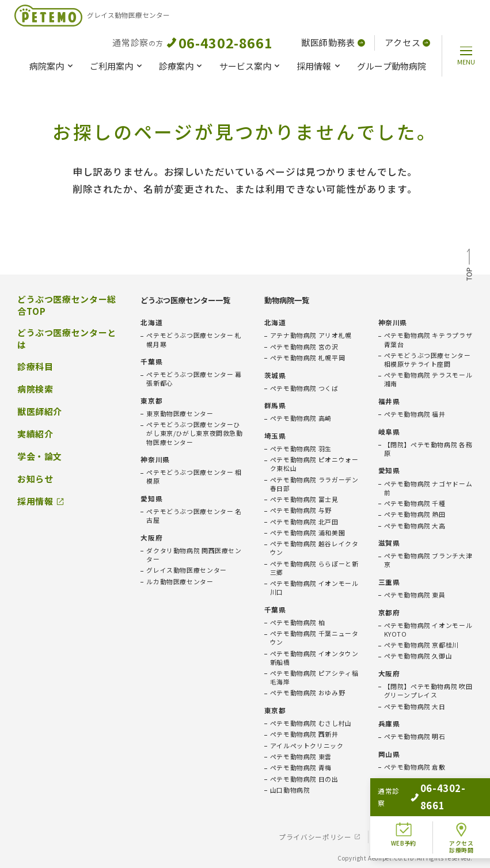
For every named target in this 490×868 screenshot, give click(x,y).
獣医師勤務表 (333, 42)
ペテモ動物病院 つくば (304, 388)
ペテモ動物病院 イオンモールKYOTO (428, 630)
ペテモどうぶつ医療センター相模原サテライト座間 (428, 360)
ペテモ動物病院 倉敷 (415, 767)
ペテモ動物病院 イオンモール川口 (314, 588)
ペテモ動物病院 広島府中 (421, 797)
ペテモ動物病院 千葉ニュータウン (314, 638)
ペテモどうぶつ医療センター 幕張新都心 (194, 379)
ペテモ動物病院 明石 (415, 736)
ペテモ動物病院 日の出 (304, 779)
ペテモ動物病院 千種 (415, 503)
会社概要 (442, 837)
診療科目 (35, 367)
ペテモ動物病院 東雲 (301, 757)
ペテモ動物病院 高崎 (301, 418)
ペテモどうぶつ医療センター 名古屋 (194, 516)
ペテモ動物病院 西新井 (304, 734)
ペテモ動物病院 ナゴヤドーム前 (428, 488)
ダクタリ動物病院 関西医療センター (194, 555)
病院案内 (47, 66)
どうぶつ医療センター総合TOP (67, 305)
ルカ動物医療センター (180, 582)
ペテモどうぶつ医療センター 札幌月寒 (194, 340)
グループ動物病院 (392, 66)
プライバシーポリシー (315, 837)
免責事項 (390, 837)
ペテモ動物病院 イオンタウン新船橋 (314, 658)
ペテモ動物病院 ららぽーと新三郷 (314, 568)
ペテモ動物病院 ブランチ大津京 (428, 560)
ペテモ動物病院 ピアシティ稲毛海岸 (314, 677)
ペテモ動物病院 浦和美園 (307, 533)
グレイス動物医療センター (186, 570)
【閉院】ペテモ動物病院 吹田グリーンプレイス (428, 691)
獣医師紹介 (40, 412)
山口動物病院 (290, 790)
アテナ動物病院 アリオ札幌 (311, 335)
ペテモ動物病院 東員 (415, 595)
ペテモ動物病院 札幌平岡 (307, 358)
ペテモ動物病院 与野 (301, 510)
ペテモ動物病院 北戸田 (304, 522)
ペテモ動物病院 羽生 (301, 449)
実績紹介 (35, 434)
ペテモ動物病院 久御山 (418, 656)
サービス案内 (245, 66)
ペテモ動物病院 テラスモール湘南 (428, 379)
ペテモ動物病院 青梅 (301, 768)
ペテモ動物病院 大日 (415, 707)
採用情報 (314, 66)
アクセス (407, 42)
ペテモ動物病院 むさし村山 (311, 723)
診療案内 (176, 66)
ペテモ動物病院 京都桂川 (421, 645)
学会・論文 (40, 456)
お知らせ (35, 479)
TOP (469, 267)
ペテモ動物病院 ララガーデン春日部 (314, 484)
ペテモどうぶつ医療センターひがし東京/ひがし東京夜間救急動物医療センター (194, 433)
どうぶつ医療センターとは (67, 339)
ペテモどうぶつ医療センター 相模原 (194, 477)
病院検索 (35, 389)
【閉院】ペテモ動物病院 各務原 (428, 449)
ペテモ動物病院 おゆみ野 (307, 693)
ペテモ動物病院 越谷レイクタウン (314, 548)
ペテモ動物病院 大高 (415, 526)
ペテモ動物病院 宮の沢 (304, 347)
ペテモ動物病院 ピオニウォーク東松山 (314, 464)
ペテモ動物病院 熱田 (415, 514)
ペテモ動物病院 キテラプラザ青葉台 (428, 340)
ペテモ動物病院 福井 (415, 414)
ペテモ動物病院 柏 (298, 623)
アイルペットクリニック (307, 746)
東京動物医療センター (180, 414)
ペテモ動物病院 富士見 (304, 499)
